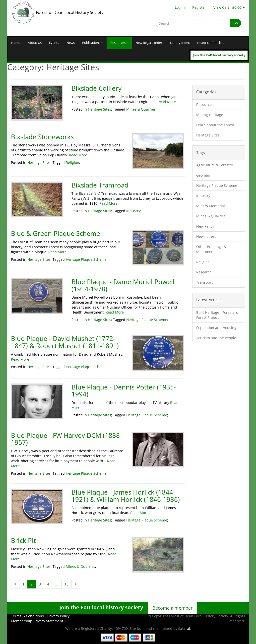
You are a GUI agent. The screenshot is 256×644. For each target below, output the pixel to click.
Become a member (172, 608)
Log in (180, 7)
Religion (72, 162)
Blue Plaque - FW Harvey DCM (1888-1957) (66, 439)
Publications (93, 43)
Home (16, 43)
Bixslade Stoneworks (42, 137)
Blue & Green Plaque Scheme (56, 233)
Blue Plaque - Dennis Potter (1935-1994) (124, 391)
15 (66, 584)
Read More (167, 102)
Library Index (180, 43)
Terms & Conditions (27, 616)
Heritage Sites (99, 109)
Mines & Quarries (141, 109)
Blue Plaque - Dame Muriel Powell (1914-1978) (123, 285)
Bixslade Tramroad (100, 185)
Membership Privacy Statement (37, 621)
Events (54, 43)
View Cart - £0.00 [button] (229, 7)
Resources (119, 43)
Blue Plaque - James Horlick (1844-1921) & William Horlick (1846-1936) (126, 496)
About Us (35, 43)
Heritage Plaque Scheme (86, 259)
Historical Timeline (211, 43)
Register (199, 7)
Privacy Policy (58, 616)
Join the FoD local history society (219, 55)
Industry (133, 211)
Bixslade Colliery (96, 88)
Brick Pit (23, 540)
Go (236, 23)
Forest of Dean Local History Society (70, 12)
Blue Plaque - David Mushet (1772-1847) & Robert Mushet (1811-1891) (65, 342)
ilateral (184, 628)
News (71, 43)
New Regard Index (149, 43)
